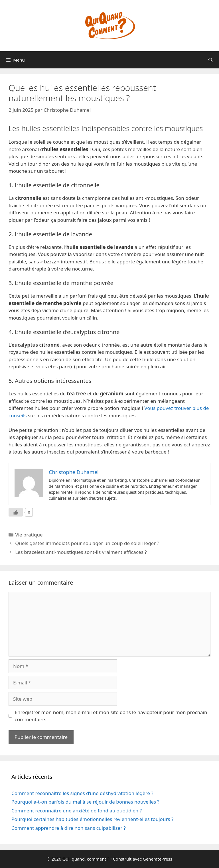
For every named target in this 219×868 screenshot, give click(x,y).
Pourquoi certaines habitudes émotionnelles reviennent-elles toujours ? (92, 819)
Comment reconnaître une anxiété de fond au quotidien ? (77, 811)
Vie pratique (29, 535)
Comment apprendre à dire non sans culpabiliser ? (69, 828)
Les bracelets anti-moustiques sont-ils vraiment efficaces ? (81, 552)
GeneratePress (158, 859)
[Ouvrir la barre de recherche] (211, 60)
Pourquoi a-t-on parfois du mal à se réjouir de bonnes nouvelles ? (85, 802)
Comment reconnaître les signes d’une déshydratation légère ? (82, 793)
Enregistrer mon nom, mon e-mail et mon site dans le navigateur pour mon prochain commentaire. (111, 716)
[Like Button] (16, 512)
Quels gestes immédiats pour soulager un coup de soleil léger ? (87, 543)
